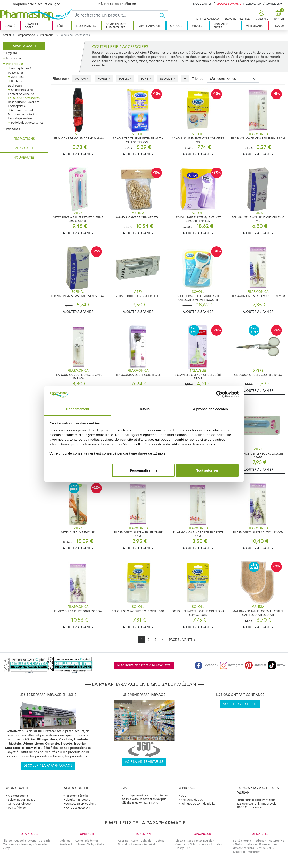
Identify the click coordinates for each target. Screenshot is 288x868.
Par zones (13, 129)
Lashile (216, 844)
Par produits (47, 35)
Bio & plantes (86, 26)
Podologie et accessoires (27, 123)
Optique (176, 26)
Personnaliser (143, 470)
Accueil (7, 35)
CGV (184, 796)
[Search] (116, 15)
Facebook (206, 665)
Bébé (60, 26)
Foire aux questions (78, 808)
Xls (189, 848)
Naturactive (276, 841)
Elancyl (180, 848)
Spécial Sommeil (229, 4)
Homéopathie (17, 106)
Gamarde (41, 844)
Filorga (7, 841)
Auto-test (17, 77)
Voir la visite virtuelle (144, 762)
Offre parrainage (19, 804)
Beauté (10, 26)
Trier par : (199, 79)
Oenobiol (181, 844)
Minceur (198, 26)
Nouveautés (202, 4)
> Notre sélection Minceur (117, 4)
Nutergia (239, 852)
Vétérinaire (255, 26)
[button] (261, 15)
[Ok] (164, 15)
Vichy (6, 848)
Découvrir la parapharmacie (48, 766)
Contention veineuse (21, 94)
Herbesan (260, 841)
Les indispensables (20, 118)
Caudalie (20, 841)
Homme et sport (221, 26)
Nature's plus (265, 848)
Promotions (24, 139)
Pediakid (149, 844)
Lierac (205, 844)
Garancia (45, 841)
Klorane (136, 844)
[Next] (182, 640)
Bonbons (17, 81)
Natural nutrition (246, 844)
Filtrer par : (61, 79)
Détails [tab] (144, 409)
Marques (273, 4)
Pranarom (254, 852)
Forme (103, 79)
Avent (134, 841)
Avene (32, 841)
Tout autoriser (207, 470)
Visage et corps (31, 26)
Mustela (123, 844)
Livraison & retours (78, 800)
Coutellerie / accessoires (24, 98)
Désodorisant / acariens (24, 102)
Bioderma (91, 841)
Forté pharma (242, 841)
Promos (279, 26)
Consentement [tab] (78, 409)
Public (124, 79)
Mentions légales (192, 800)
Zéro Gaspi (254, 4)
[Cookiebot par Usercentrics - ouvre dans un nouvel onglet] (219, 394)
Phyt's (100, 844)
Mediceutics (10, 844)
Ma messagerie (18, 796)
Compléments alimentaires (116, 26)
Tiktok (276, 665)
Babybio (146, 841)
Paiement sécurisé (77, 796)
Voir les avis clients (240, 704)
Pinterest (255, 665)
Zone (145, 79)
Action (81, 79)
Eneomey (26, 844)
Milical (194, 844)
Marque (166, 79)
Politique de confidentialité (198, 804)
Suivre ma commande (22, 800)
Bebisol (160, 841)
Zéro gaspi (24, 148)
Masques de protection (23, 114)
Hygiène (12, 53)
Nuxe (81, 844)
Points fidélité (17, 808)
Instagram (231, 665)
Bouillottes (15, 86)
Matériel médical (22, 110)
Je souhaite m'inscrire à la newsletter (144, 665)
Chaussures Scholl (23, 90)
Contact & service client (81, 804)
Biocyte (180, 841)
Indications (14, 58)
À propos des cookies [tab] (210, 409)
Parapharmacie (149, 26)
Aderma (65, 841)
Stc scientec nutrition (201, 841)
